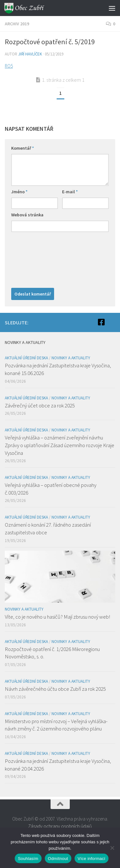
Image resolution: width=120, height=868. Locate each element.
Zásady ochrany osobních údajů (60, 826)
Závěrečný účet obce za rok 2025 (40, 405)
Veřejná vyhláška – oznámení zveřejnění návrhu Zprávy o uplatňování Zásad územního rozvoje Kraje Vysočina (60, 445)
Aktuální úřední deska (26, 358)
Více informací (92, 859)
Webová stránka (27, 215)
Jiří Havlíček (30, 54)
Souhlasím (28, 859)
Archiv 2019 (17, 24)
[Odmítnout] (112, 848)
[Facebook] (101, 322)
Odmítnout (58, 859)
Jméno (19, 192)
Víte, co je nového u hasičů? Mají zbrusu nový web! (57, 617)
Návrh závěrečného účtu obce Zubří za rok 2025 (55, 689)
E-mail (70, 192)
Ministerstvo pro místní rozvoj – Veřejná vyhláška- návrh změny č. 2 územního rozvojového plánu (56, 725)
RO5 (9, 66)
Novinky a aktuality (71, 358)
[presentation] (37, 258)
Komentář (23, 148)
